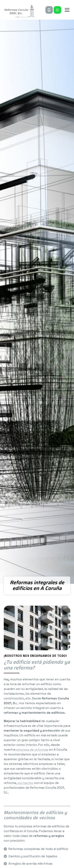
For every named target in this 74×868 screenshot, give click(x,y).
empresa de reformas (32, 750)
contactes (25, 783)
